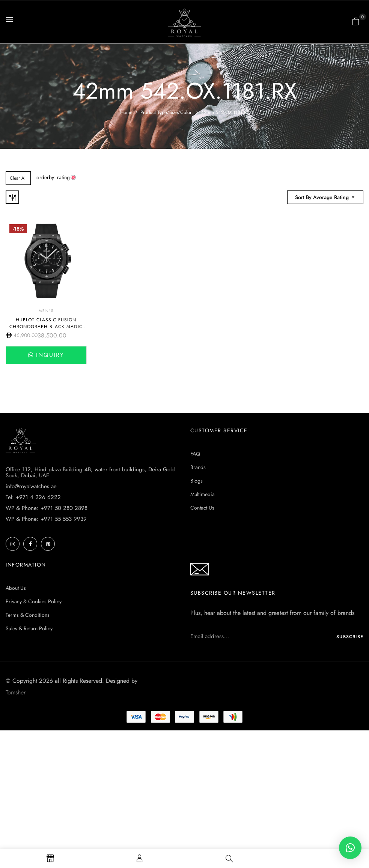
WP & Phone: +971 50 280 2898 (47, 508)
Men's (46, 311)
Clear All (18, 178)
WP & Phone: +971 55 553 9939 (46, 519)
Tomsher (16, 692)
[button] (356, 21)
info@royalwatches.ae (31, 486)
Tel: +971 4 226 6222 (33, 497)
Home (126, 112)
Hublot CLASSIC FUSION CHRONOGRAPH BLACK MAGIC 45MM (46, 327)
